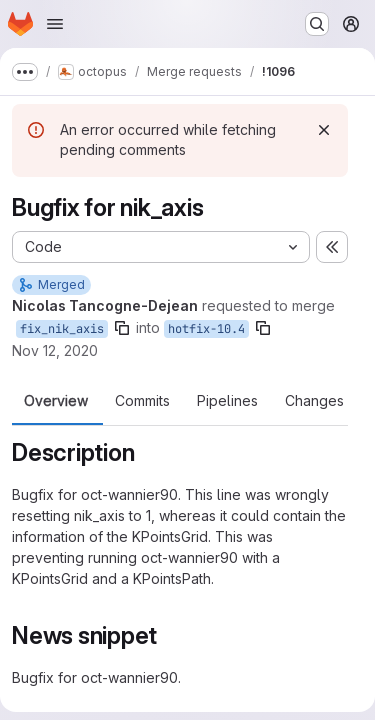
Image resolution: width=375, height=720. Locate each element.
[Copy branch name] (122, 328)
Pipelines (227, 401)
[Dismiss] (324, 130)
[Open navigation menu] (55, 24)
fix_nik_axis (62, 329)
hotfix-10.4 (206, 329)
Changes (314, 401)
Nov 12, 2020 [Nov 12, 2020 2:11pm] (55, 350)
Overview (56, 401)
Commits (142, 401)
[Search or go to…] (317, 24)
